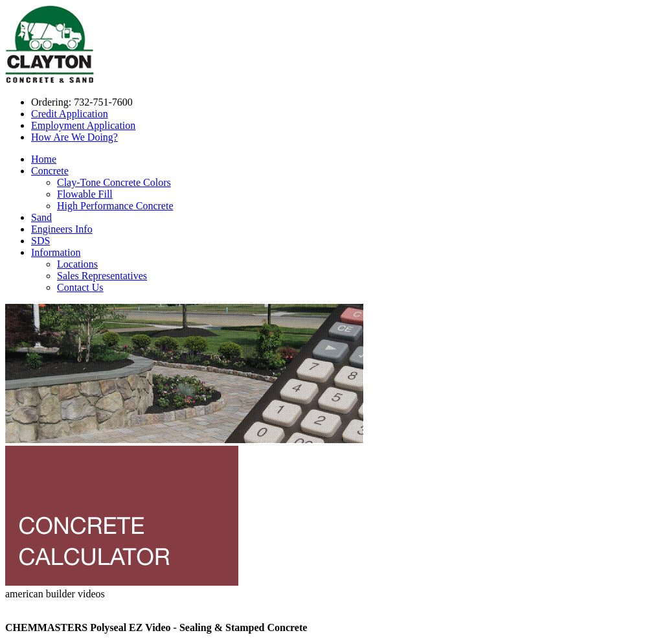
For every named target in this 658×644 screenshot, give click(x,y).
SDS (40, 241)
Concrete (50, 171)
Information (56, 252)
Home (44, 159)
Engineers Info (62, 229)
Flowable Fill (85, 194)
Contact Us (80, 287)
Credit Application (70, 114)
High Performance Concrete (115, 206)
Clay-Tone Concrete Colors (114, 182)
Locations (77, 264)
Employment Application (83, 125)
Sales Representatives (102, 276)
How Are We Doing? (74, 137)
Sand (41, 217)
